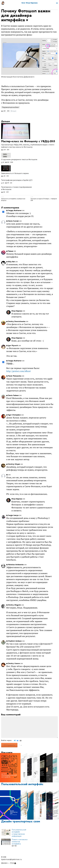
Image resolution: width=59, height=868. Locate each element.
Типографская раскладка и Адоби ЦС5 (17, 180)
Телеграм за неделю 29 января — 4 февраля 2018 (44, 200)
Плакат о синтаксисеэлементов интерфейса (20, 842)
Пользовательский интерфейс (22, 784)
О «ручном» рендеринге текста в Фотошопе (19, 160)
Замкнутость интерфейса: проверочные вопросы (13, 200)
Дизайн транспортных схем (21, 822)
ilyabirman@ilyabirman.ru (12, 859)
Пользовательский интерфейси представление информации (19, 833)
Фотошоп (13, 111)
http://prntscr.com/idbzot (18, 371)
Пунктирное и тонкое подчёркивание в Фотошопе (16, 188)
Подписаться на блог (10, 107)
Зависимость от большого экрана (15, 173)
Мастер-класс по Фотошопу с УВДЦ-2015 (28, 141)
